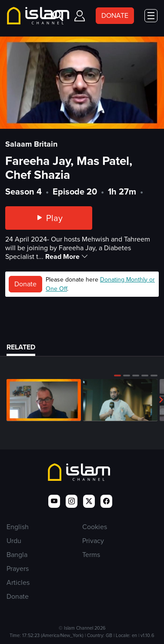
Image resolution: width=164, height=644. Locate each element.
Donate (25, 284)
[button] (117, 376)
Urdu (14, 541)
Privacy (93, 541)
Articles (18, 582)
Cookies (95, 527)
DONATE (115, 15)
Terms (91, 555)
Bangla (17, 555)
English (18, 527)
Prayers (18, 569)
